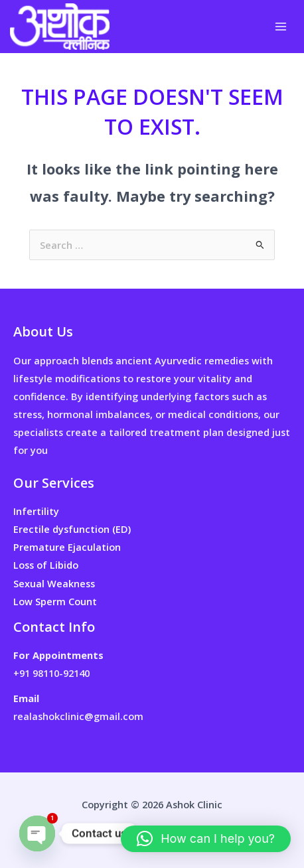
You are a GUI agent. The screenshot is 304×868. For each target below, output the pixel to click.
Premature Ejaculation (67, 547)
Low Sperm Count (55, 601)
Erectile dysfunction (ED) (72, 529)
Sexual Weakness (54, 583)
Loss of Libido (46, 565)
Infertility (36, 511)
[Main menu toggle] (281, 27)
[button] (206, 839)
